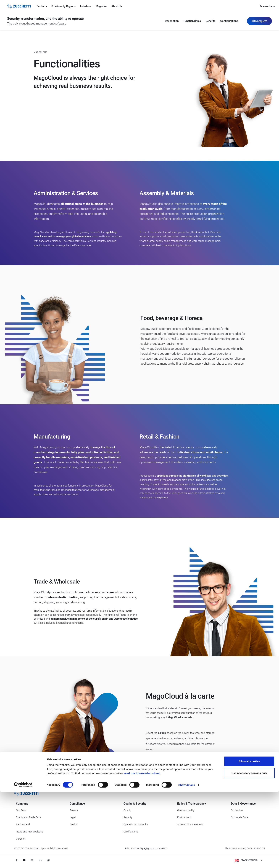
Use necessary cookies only (249, 849)
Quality (127, 810)
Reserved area (268, 6)
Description (172, 21)
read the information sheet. (142, 849)
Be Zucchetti (23, 824)
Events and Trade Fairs (29, 817)
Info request (259, 21)
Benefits (211, 21)
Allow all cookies (249, 837)
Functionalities (192, 21)
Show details (187, 861)
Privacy (74, 810)
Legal (73, 817)
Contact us (237, 810)
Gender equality (186, 810)
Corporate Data (239, 817)
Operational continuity (136, 824)
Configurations (229, 21)
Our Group (22, 810)
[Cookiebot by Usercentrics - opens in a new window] (23, 861)
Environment (184, 817)
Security (128, 817)
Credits (74, 824)
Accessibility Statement (190, 824)
